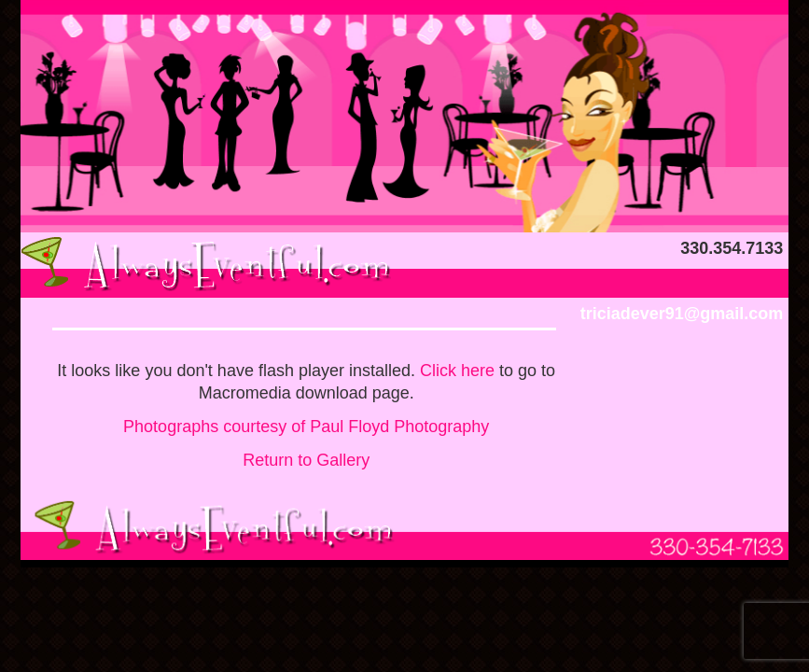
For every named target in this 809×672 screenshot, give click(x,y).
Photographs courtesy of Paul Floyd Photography (306, 427)
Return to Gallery (306, 460)
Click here (457, 371)
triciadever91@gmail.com (682, 314)
